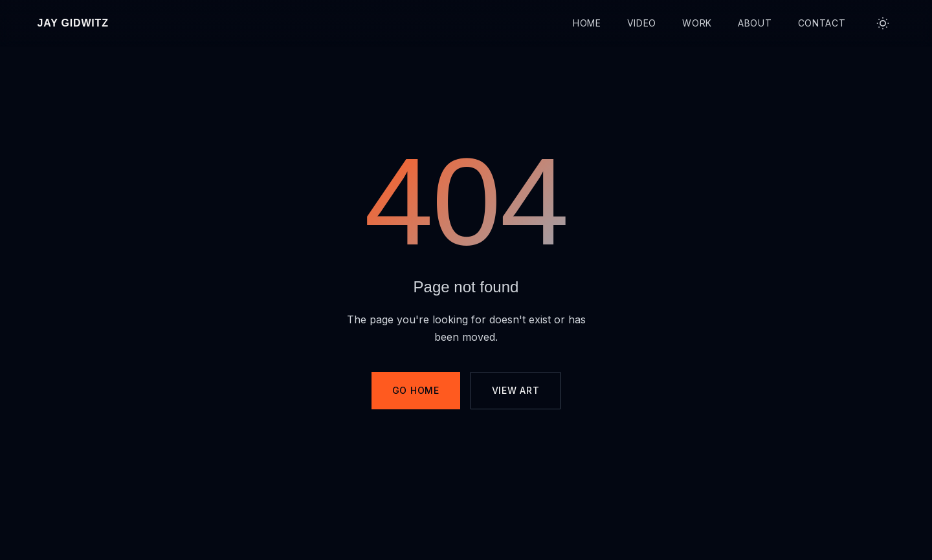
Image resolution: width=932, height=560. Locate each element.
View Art (516, 390)
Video (642, 23)
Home (587, 23)
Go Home (416, 390)
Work (697, 23)
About (755, 23)
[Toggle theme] (883, 23)
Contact (822, 23)
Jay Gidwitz (73, 23)
